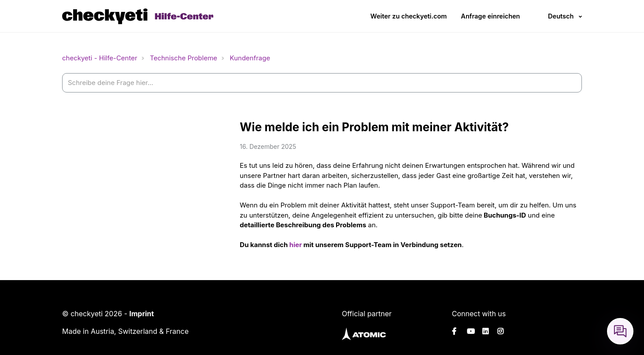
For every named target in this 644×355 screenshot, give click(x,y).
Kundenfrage (250, 58)
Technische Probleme (183, 58)
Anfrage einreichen (490, 16)
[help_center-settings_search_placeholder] (322, 83)
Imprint (141, 314)
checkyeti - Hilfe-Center (100, 58)
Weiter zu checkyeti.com (409, 16)
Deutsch (561, 16)
